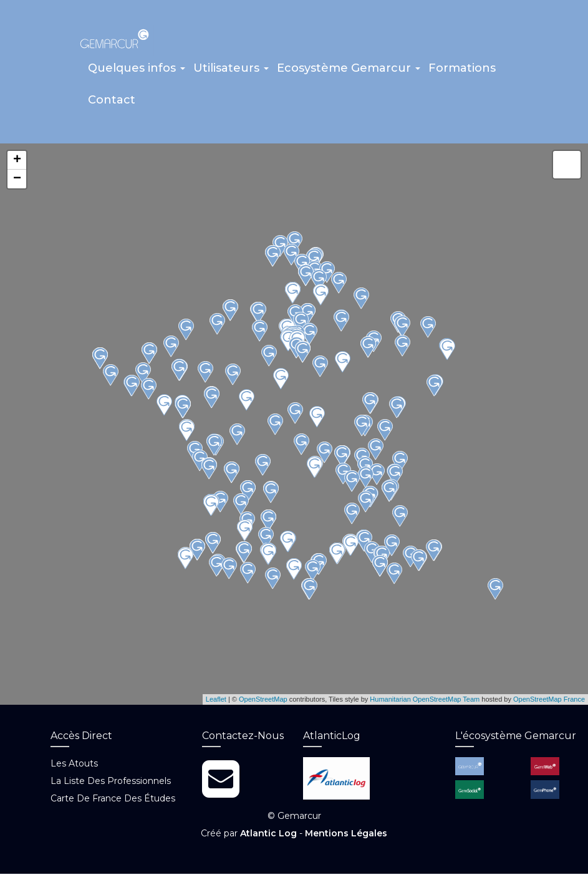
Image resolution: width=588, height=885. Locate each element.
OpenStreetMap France (549, 704)
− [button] (17, 183)
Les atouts (74, 768)
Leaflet (216, 704)
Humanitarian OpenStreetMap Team (425, 704)
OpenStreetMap (263, 704)
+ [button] (17, 165)
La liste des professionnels (111, 785)
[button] (137, 74)
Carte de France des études (113, 803)
